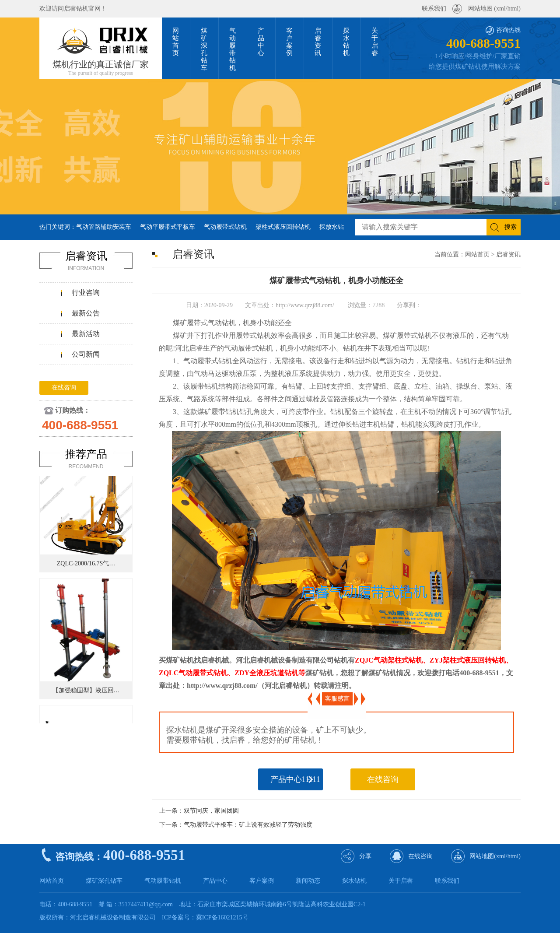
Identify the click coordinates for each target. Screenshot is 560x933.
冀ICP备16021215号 (222, 917)
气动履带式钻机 (225, 227)
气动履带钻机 (163, 881)
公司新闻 (86, 354)
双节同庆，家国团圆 (211, 811)
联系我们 (434, 9)
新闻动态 (308, 881)
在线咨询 (64, 388)
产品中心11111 (295, 779)
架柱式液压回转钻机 (283, 227)
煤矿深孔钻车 (104, 881)
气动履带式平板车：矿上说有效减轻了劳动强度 (248, 825)
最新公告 (86, 313)
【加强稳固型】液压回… (86, 692)
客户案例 (262, 881)
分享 (365, 856)
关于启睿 (401, 881)
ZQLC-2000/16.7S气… (86, 565)
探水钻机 (354, 881)
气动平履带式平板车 (168, 227)
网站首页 (477, 254)
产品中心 (215, 881)
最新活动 (86, 334)
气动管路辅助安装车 (104, 227)
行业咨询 (86, 293)
